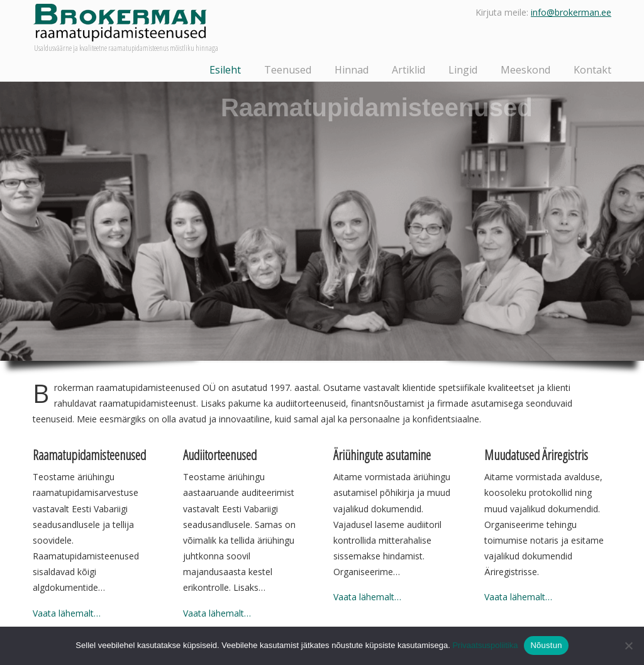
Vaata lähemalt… (67, 613)
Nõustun (546, 645)
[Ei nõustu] (628, 646)
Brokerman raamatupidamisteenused (120, 23)
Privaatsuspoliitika (485, 645)
